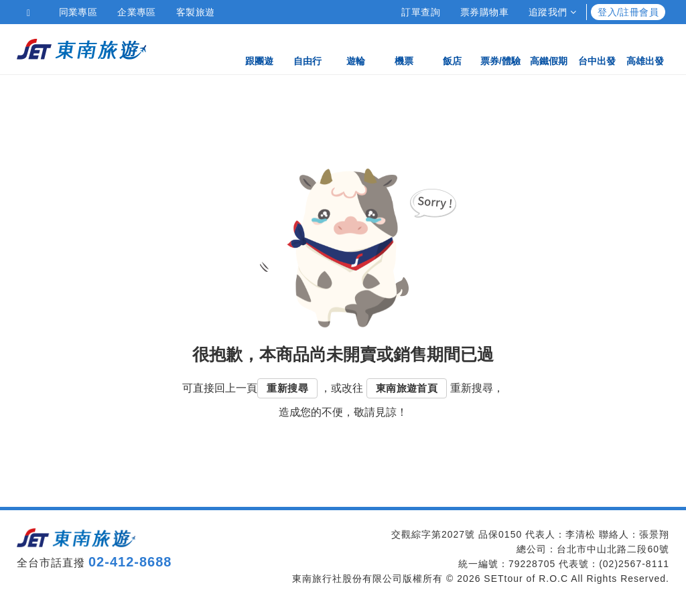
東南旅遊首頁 (407, 388)
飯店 (452, 49)
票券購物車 (484, 12)
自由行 (307, 49)
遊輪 (356, 49)
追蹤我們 (552, 12)
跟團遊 (259, 49)
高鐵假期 (549, 49)
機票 (404, 49)
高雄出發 (645, 49)
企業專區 (137, 12)
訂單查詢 (421, 12)
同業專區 (78, 12)
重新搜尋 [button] (287, 388)
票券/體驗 (500, 49)
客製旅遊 (196, 12)
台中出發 (597, 49)
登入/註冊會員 (628, 12)
